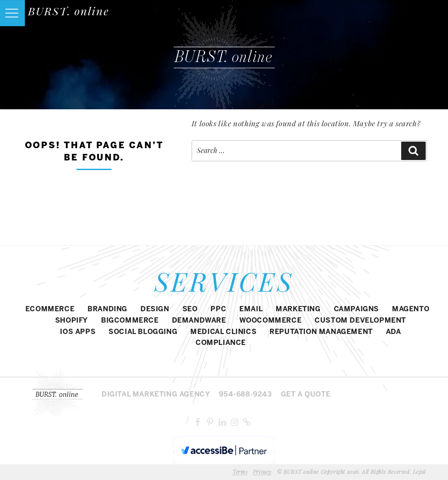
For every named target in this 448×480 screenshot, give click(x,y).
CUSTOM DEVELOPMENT (360, 321)
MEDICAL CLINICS (223, 332)
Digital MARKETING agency (156, 395)
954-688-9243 (245, 395)
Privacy (262, 472)
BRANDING (107, 309)
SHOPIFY (72, 321)
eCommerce (50, 309)
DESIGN (155, 309)
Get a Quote (306, 395)
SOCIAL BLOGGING (143, 332)
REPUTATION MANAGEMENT (321, 332)
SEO (190, 309)
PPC (218, 309)
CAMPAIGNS (356, 309)
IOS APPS (78, 332)
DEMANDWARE (199, 321)
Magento (411, 309)
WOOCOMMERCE (271, 321)
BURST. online (69, 11)
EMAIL (251, 309)
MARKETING (298, 309)
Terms (240, 472)
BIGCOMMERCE (130, 321)
